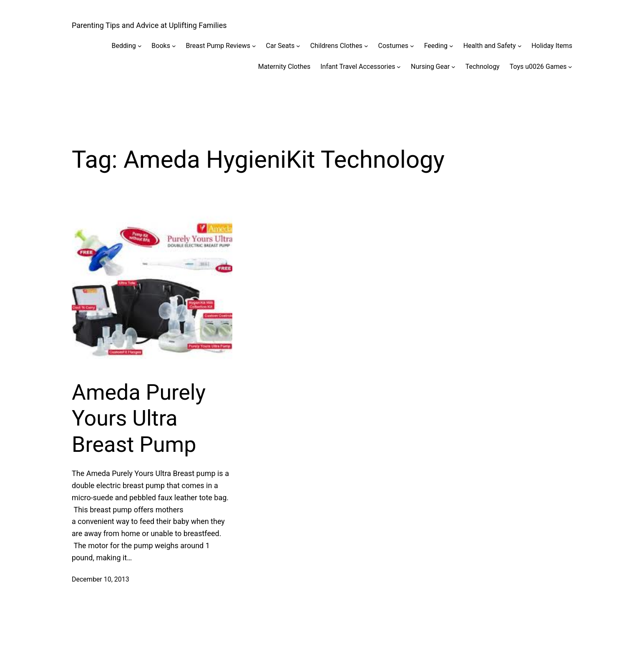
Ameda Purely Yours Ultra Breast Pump (139, 418)
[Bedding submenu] (140, 46)
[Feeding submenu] (451, 46)
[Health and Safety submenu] (520, 46)
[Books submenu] (174, 46)
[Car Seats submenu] (298, 46)
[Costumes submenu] (412, 46)
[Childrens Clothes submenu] (366, 46)
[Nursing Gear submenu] (453, 67)
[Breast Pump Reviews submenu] (254, 46)
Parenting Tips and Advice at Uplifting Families (149, 25)
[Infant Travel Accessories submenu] (399, 67)
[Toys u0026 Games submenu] (570, 67)
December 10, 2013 (101, 579)
